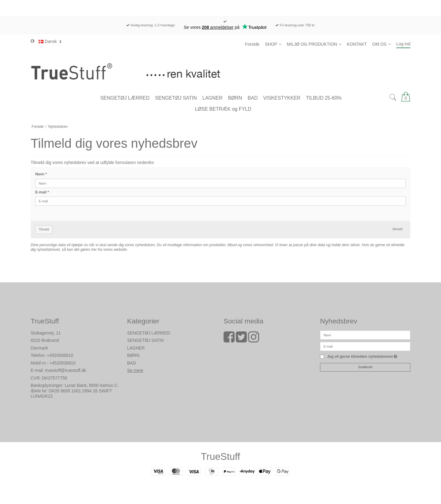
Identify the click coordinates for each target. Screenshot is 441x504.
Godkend (365, 367)
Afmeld (398, 229)
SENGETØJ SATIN (145, 340)
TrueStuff (221, 456)
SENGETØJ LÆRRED (149, 333)
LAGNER (136, 348)
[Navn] (365, 334)
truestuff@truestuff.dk (66, 370)
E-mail (42, 192)
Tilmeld (44, 229)
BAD (132, 363)
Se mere (135, 370)
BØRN (133, 355)
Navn (41, 174)
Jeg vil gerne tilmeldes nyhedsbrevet (362, 357)
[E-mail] (365, 346)
